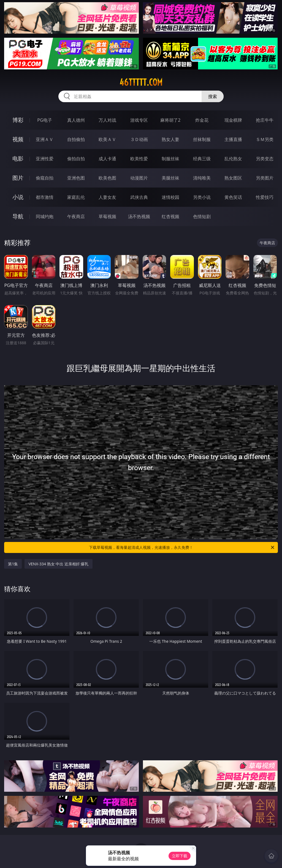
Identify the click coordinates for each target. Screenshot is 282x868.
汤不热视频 (139, 216)
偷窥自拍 (45, 178)
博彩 (18, 120)
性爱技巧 (265, 197)
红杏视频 (170, 216)
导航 (18, 216)
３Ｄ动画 (139, 139)
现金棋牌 (233, 120)
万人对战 (107, 120)
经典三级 (202, 159)
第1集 (13, 564)
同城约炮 (45, 216)
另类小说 (202, 197)
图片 (18, 178)
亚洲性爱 (45, 159)
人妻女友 (107, 197)
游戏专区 (139, 120)
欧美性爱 (139, 159)
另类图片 (265, 178)
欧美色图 (107, 178)
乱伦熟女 (233, 159)
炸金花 (202, 120)
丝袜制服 (202, 139)
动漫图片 (139, 178)
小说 (18, 197)
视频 (18, 139)
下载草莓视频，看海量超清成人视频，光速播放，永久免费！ (182, 547)
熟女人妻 (170, 139)
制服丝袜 (170, 159)
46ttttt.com (141, 82)
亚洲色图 (76, 178)
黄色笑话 (233, 197)
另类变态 (265, 159)
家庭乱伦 (76, 197)
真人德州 (76, 120)
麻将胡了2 (170, 120)
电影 (18, 158)
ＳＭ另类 (265, 139)
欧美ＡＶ (107, 139)
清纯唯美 (202, 178)
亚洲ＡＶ (45, 139)
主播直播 (233, 139)
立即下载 (180, 856)
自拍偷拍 (76, 139)
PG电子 (44, 120)
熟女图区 (233, 178)
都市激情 (45, 197)
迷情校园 (170, 197)
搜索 (213, 96)
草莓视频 (107, 216)
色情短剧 (202, 216)
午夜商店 (76, 216)
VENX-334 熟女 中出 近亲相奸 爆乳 (58, 564)
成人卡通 (107, 159)
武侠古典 (139, 197)
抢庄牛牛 (265, 120)
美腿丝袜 (170, 178)
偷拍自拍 (76, 159)
